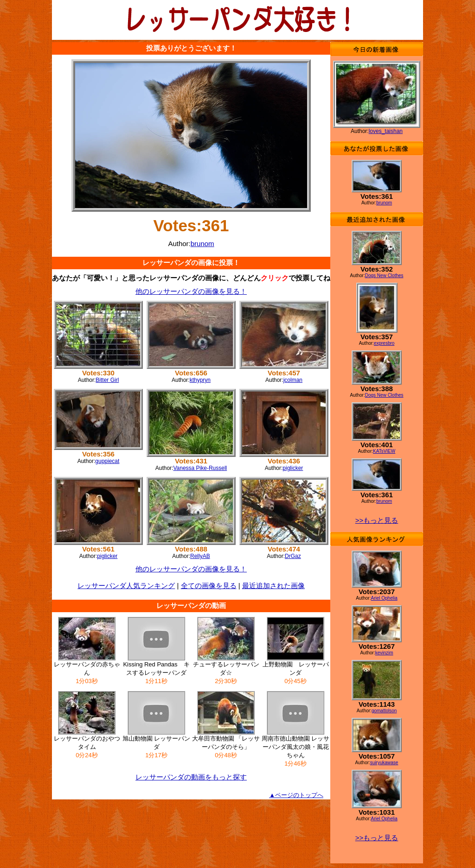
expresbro (384, 343)
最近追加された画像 (273, 586)
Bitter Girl (107, 380)
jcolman (293, 380)
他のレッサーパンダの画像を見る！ (191, 291)
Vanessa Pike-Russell (200, 468)
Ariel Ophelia (384, 598)
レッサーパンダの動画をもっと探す (191, 777)
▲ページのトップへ (296, 795)
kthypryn (200, 380)
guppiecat (107, 461)
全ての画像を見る (209, 586)
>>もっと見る (377, 520)
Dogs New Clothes (384, 276)
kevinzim (384, 653)
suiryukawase (384, 763)
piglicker (293, 468)
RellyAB (200, 556)
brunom (202, 244)
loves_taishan (386, 131)
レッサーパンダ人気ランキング (126, 586)
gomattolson (384, 711)
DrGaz (293, 556)
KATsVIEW (384, 451)
